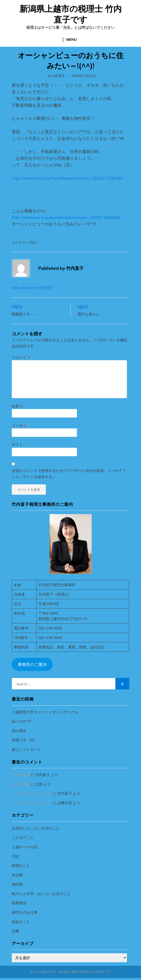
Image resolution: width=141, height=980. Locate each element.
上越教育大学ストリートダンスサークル (45, 712)
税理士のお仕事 (25, 912)
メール (19, 425)
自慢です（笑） (25, 740)
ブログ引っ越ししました (32, 793)
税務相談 (19, 903)
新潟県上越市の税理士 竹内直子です (71, 14)
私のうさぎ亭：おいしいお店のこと (41, 893)
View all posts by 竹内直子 (33, 287)
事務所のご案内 (32, 664)
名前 (18, 406)
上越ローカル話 (25, 847)
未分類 (17, 875)
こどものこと (23, 837)
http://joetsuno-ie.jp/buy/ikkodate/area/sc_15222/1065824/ (66, 217)
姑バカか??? (22, 721)
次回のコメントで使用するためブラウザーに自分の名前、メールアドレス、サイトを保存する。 (69, 474)
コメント (21, 357)
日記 (33, 242)
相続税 (17, 884)
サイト (17, 445)
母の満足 (19, 731)
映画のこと (21, 865)
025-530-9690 (50, 628)
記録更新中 (21, 775)
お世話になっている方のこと (36, 828)
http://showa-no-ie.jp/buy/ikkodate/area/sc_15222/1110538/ (67, 178)
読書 (15, 931)
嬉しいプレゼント (26, 749)
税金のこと (21, 922)
